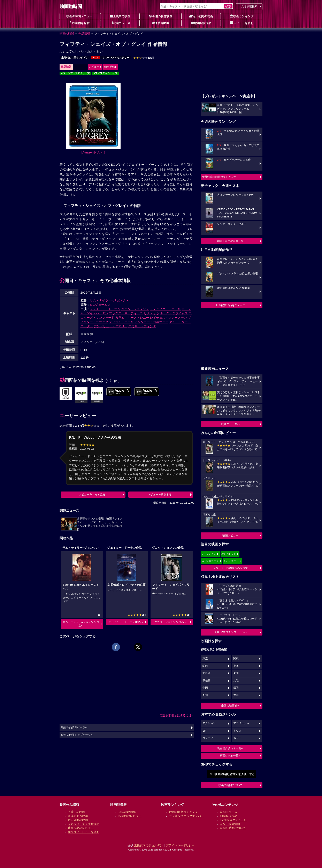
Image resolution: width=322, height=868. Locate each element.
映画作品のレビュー (81, 828)
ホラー (237, 738)
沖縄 (236, 695)
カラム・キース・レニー (132, 318)
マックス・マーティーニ (126, 313)
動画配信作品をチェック (231, 305)
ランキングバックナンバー (186, 816)
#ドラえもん (209, 554)
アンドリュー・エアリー (111, 326)
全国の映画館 (127, 812)
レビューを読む (242, 23)
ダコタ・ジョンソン (135, 309)
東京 (205, 659)
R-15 (95, 58)
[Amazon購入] (93, 152)
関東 (236, 659)
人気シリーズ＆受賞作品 (84, 824)
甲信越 (206, 681)
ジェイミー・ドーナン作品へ (126, 622)
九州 (205, 695)
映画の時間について (231, 785)
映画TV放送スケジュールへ (230, 632)
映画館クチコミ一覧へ (230, 748)
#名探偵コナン (210, 561)
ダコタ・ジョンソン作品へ (170, 622)
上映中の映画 (120, 16)
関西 (205, 666)
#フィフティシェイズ (106, 73)
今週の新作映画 (161, 16)
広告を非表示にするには (176, 715)
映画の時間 (67, 34)
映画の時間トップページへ (77, 735)
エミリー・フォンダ (142, 326)
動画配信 (109, 67)
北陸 (236, 681)
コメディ (208, 738)
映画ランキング (242, 16)
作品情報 (84, 34)
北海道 (206, 673)
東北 (236, 673)
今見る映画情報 (230, 824)
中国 (205, 688)
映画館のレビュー (130, 816)
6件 (144, 58)
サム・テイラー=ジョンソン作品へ (81, 624)
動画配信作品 (201, 23)
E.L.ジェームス (100, 305)
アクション (209, 723)
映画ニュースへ (231, 424)
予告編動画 (161, 23)
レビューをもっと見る (92, 494)
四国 (236, 688)
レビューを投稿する (159, 494)
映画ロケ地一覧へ (230, 756)
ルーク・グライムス (174, 313)
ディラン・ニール (121, 322)
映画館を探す (79, 23)
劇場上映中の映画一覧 (230, 241)
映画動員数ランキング (184, 812)
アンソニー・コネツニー (151, 322)
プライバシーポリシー (180, 845)
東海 (236, 666)
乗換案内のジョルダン (148, 845)
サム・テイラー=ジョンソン (109, 300)
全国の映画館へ (231, 706)
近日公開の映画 (201, 16)
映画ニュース (120, 23)
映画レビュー (230, 535)
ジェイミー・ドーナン (105, 309)
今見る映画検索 (248, 6)
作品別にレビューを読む (84, 832)
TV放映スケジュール (233, 820)
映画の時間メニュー (79, 16)
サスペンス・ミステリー (116, 58)
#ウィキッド (229, 554)
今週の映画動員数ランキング (219, 177)
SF (204, 731)
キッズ (237, 731)
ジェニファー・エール (165, 309)
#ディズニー (231, 561)
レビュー (94, 67)
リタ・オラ (151, 313)
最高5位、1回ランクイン (75, 58)
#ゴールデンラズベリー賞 (75, 73)
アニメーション (243, 723)
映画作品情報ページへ (75, 727)
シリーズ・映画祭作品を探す (231, 568)
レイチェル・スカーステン (168, 318)
